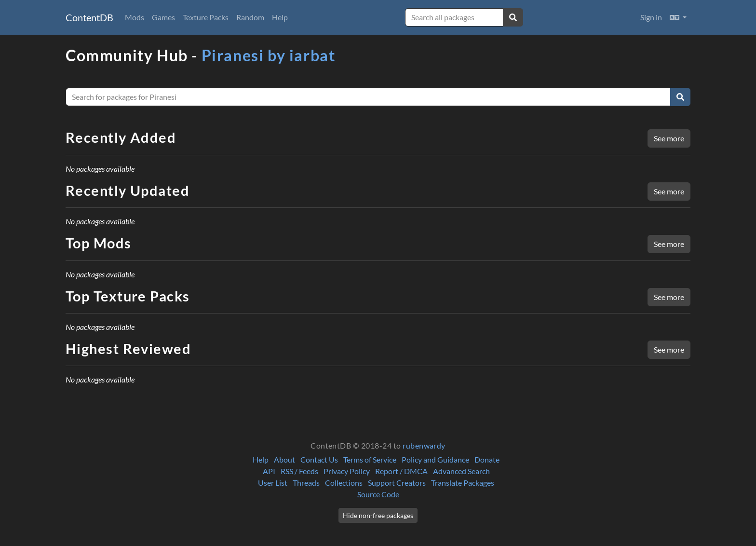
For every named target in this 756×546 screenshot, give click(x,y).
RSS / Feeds (299, 471)
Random (250, 17)
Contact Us (319, 459)
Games (163, 17)
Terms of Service (370, 459)
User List (273, 483)
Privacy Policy (347, 471)
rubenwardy (424, 445)
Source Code (378, 494)
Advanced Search (461, 471)
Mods (135, 17)
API (269, 471)
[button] (678, 17)
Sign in (651, 17)
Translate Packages (463, 483)
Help (280, 17)
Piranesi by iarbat (269, 55)
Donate (487, 459)
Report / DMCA (401, 471)
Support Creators (397, 483)
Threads (306, 483)
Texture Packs (206, 17)
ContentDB (89, 17)
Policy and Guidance (435, 459)
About (284, 459)
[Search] (680, 97)
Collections (344, 483)
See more (669, 138)
